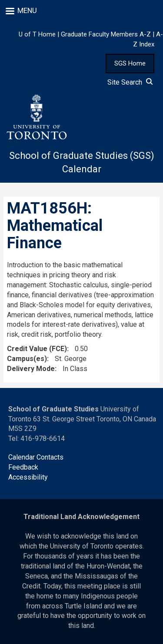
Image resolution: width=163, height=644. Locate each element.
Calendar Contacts (36, 457)
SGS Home (130, 63)
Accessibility (28, 477)
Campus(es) (27, 359)
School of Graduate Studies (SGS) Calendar (82, 162)
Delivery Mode (31, 369)
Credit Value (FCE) (37, 349)
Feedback (23, 467)
